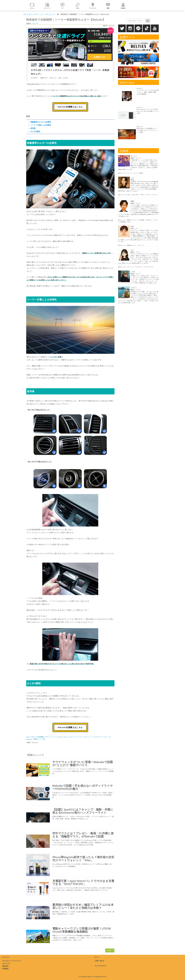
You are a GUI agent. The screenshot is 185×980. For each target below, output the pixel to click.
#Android (60, 737)
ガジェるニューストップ (33, 14)
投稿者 (123, 8)
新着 (108, 8)
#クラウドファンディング (102, 737)
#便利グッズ (38, 739)
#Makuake (29, 739)
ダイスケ (35, 23)
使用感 (33, 128)
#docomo (66, 737)
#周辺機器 (40, 737)
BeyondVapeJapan (101, 966)
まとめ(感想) (35, 131)
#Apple (28, 737)
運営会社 (5, 966)
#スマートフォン (50, 737)
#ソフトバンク (78, 737)
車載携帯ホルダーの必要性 (41, 122)
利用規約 (5, 969)
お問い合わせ (100, 961)
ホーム (32, 8)
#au (71, 737)
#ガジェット (88, 737)
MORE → (110, 951)
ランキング (93, 8)
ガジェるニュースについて (12, 961)
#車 (44, 739)
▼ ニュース (50, 14)
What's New (6, 963)
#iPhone (34, 737)
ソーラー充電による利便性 (41, 125)
